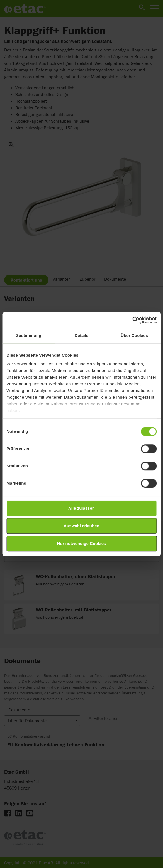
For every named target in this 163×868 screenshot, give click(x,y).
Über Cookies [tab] (134, 335)
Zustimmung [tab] (29, 335)
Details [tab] (82, 335)
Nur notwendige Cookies (82, 543)
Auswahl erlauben (81, 526)
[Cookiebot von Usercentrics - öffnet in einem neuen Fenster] (132, 320)
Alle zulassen (81, 508)
